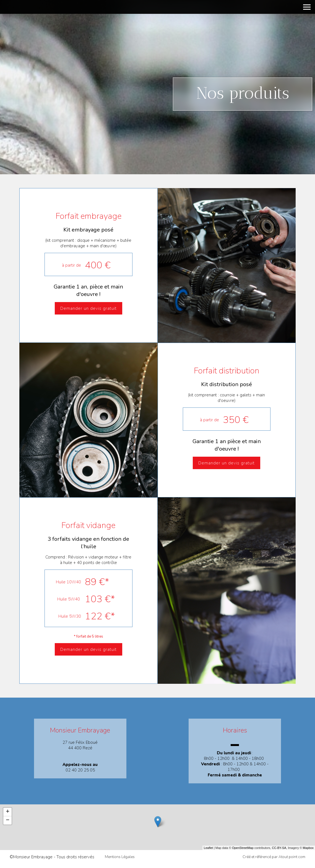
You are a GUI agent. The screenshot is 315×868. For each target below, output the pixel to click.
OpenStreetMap (243, 848)
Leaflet (208, 848)
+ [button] (8, 812)
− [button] (8, 820)
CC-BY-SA (279, 848)
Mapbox (308, 848)
